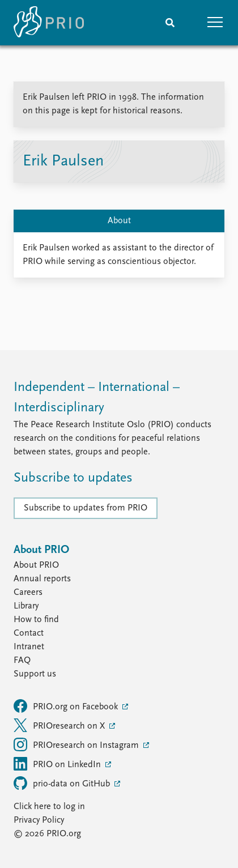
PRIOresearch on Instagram (77, 744)
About (119, 221)
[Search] (170, 23)
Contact (29, 633)
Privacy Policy (39, 820)
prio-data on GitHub (63, 783)
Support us (35, 674)
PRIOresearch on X (60, 725)
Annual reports (42, 579)
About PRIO (36, 565)
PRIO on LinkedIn (58, 764)
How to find (36, 620)
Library (26, 606)
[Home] (49, 23)
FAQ (22, 661)
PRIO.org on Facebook (67, 706)
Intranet (29, 647)
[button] (215, 23)
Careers (28, 593)
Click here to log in (49, 807)
